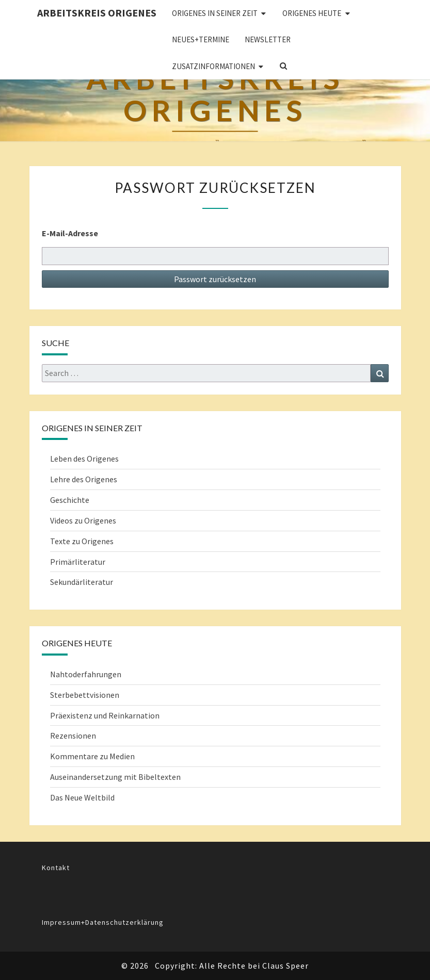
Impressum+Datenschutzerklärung (103, 922)
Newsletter (268, 39)
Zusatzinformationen (213, 66)
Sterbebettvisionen (85, 695)
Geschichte (70, 500)
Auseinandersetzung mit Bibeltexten (115, 777)
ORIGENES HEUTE (312, 13)
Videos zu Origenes (83, 520)
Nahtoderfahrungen (86, 674)
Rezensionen (73, 736)
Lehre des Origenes (84, 479)
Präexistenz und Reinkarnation (105, 715)
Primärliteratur (78, 562)
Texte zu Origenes (82, 541)
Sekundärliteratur (82, 582)
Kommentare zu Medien (92, 756)
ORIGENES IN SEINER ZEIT (215, 13)
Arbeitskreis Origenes (97, 13)
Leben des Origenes (84, 459)
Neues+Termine (201, 39)
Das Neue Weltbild (82, 797)
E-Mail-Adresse (70, 233)
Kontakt (56, 868)
